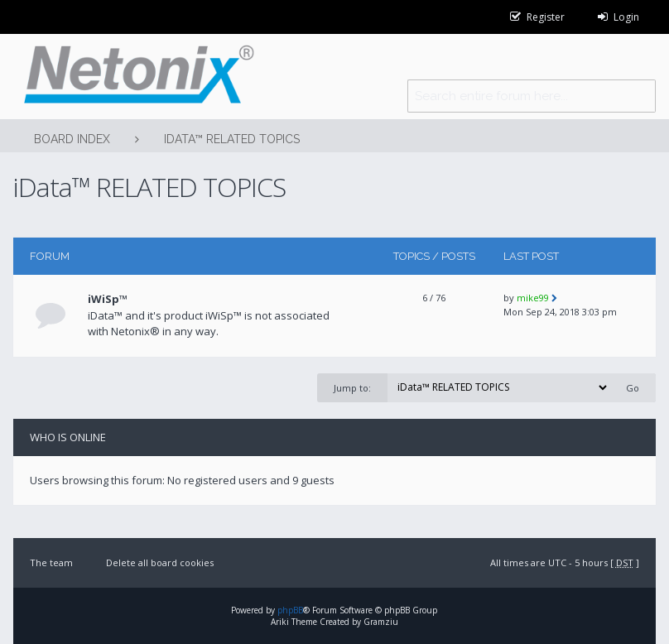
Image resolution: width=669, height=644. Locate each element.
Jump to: (352, 388)
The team (51, 562)
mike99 (533, 298)
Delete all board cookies (160, 562)
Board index (72, 139)
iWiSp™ (108, 299)
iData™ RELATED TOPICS (232, 139)
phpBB (290, 610)
